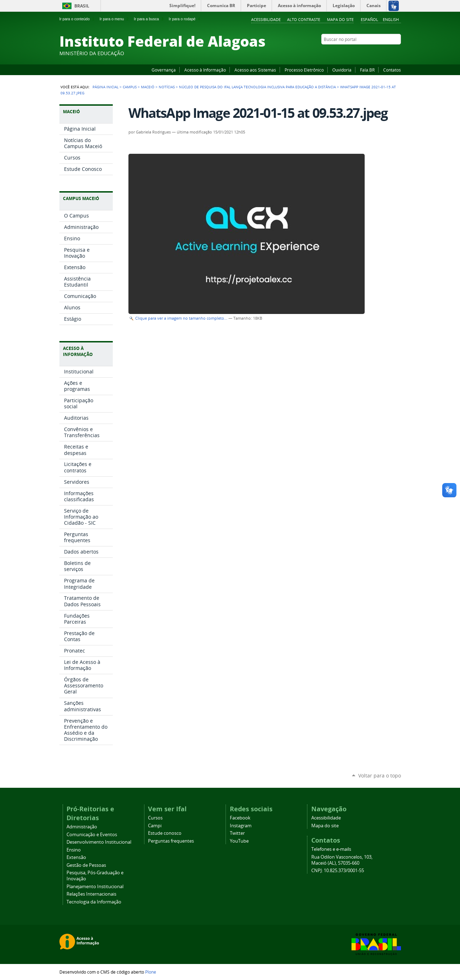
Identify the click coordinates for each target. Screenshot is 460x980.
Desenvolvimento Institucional (99, 842)
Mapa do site (340, 19)
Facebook (362, 53)
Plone (151, 972)
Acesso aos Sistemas (255, 70)
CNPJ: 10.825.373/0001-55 (338, 871)
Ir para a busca (149, 19)
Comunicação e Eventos (92, 835)
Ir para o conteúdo (78, 19)
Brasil (82, 6)
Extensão (76, 857)
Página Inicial (105, 87)
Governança (164, 70)
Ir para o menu (115, 19)
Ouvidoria (342, 70)
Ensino (74, 850)
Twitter (388, 53)
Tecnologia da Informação (94, 902)
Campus (130, 87)
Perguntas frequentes (171, 841)
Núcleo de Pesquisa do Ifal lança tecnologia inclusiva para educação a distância (257, 87)
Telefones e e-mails (331, 849)
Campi (155, 826)
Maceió (148, 87)
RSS (397, 53)
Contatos (392, 70)
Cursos (155, 818)
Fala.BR (367, 70)
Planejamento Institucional (95, 887)
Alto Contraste (304, 19)
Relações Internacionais (91, 894)
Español (369, 19)
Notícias (167, 87)
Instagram (380, 53)
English (391, 19)
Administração (82, 827)
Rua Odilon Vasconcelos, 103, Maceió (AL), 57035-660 (342, 860)
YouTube (371, 53)
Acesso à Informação (205, 70)
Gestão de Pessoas (86, 865)
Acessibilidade (266, 19)
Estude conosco (165, 833)
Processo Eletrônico (304, 70)
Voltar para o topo (380, 775)
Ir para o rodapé (185, 19)
